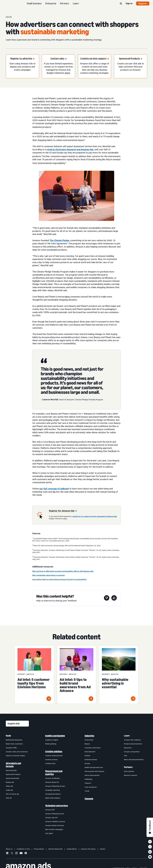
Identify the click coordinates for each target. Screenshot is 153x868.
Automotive (89, 740)
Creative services (51, 759)
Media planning (51, 744)
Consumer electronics (93, 748)
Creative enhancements (54, 756)
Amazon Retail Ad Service (55, 825)
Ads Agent (49, 833)
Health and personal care (94, 767)
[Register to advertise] (22, 59)
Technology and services (57, 806)
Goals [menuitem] (8, 736)
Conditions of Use (23, 849)
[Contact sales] (58, 59)
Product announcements (133, 744)
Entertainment (90, 752)
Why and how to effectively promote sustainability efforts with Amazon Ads (63, 571)
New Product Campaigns (54, 829)
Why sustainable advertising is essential (49, 575)
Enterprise (51, 3)
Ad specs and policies (132, 752)
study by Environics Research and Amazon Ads (70, 149)
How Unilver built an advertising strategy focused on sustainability (59, 579)
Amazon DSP (50, 810)
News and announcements (134, 759)
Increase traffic (11, 748)
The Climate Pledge (59, 240)
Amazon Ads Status (88, 849)
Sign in (129, 3)
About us (9, 849)
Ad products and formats (13, 765)
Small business (34, 3)
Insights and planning (55, 736)
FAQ (126, 756)
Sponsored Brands (12, 778)
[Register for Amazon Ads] (63, 511)
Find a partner (129, 771)
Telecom (88, 783)
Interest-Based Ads (55, 849)
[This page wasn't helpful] (107, 598)
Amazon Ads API (51, 818)
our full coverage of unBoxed (54, 489)
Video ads (9, 786)
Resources (128, 748)
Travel (87, 791)
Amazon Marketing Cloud (54, 814)
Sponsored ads (11, 770)
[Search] (121, 4)
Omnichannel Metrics (53, 794)
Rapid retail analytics (53, 798)
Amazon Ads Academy (132, 740)
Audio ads (9, 790)
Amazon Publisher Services (55, 821)
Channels (89, 799)
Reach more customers (14, 744)
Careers (103, 849)
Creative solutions (54, 751)
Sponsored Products (13, 774)
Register (143, 3)
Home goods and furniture (94, 771)
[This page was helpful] (114, 598)
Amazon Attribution (53, 778)
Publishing (88, 779)
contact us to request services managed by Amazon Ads (95, 516)
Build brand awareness (14, 740)
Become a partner (131, 775)
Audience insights (52, 740)
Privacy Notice (39, 849)
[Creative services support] (95, 59)
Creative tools (50, 763)
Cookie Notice (72, 849)
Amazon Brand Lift (52, 782)
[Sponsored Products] (131, 59)
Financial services (91, 759)
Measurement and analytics (54, 773)
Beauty (87, 744)
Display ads (10, 782)
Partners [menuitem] (128, 767)
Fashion (87, 756)
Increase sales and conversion (17, 752)
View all (9, 798)
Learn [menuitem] (127, 736)
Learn (76, 3)
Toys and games (91, 787)
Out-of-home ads (12, 794)
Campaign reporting (52, 790)
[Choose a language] (17, 724)
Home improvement (92, 775)
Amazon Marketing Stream (55, 786)
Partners (65, 3)
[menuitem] (17, 784)
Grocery (87, 763)
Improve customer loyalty (15, 756)
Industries (89, 736)
